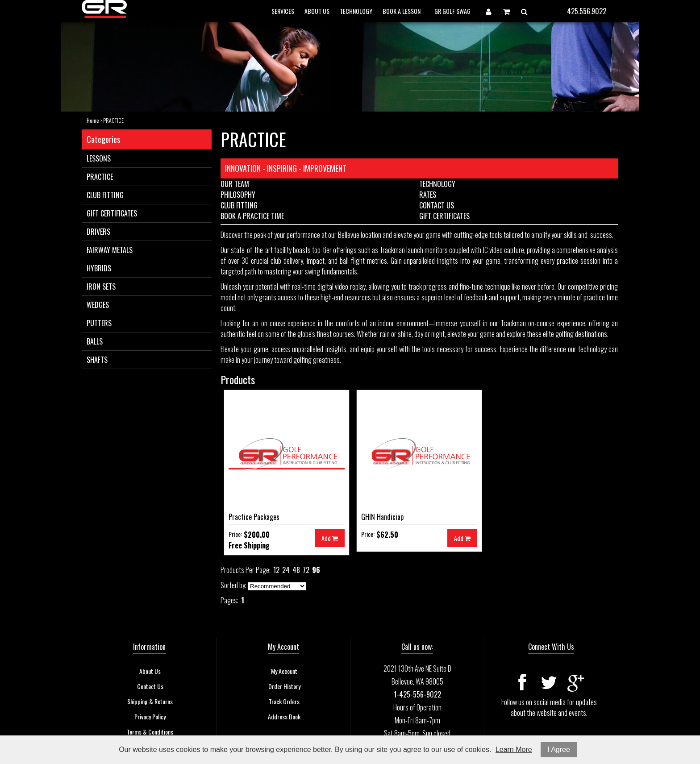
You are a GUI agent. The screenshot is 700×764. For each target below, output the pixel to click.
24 (286, 570)
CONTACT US (437, 205)
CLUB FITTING (105, 195)
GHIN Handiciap (382, 517)
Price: (235, 534)
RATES (428, 195)
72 (306, 570)
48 (296, 570)
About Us (150, 671)
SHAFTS (97, 360)
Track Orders (284, 701)
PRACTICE (100, 177)
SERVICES (283, 11)
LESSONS (99, 158)
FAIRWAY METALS (110, 250)
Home (93, 120)
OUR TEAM (235, 184)
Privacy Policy (150, 716)
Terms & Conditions (150, 732)
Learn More (514, 749)
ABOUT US (317, 11)
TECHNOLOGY (356, 11)
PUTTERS (99, 323)
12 (276, 570)
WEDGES (98, 305)
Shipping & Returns (150, 701)
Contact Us (150, 686)
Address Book (284, 716)
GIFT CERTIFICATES (112, 213)
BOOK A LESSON (402, 11)
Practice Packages (254, 517)
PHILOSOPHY (238, 195)
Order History (284, 686)
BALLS (95, 341)
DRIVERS (98, 232)
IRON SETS (101, 286)
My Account (284, 671)
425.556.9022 (587, 11)
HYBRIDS (99, 268)
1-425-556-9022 (417, 694)
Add (330, 538)
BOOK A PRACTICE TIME (252, 216)
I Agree (559, 749)
